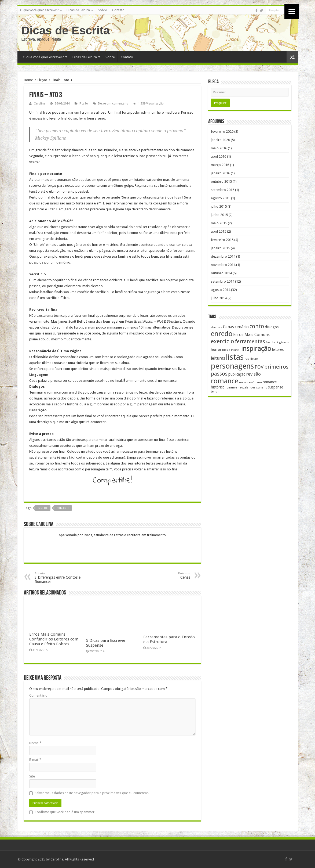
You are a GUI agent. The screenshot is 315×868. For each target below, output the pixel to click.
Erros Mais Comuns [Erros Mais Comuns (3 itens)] (251, 335)
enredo (43, 508)
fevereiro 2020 (222, 132)
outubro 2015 (221, 181)
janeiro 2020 (220, 140)
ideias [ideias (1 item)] (226, 350)
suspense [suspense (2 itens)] (276, 387)
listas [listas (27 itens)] (235, 357)
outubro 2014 (221, 273)
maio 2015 (219, 223)
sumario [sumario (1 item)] (262, 388)
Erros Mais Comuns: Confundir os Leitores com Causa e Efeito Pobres (54, 639)
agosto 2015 (221, 198)
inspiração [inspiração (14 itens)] (256, 349)
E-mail (35, 760)
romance (63, 508)
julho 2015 (219, 206)
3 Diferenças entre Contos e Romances (62, 578)
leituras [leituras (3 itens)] (218, 358)
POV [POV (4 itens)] (259, 367)
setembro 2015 (223, 190)
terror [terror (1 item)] (215, 392)
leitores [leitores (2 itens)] (278, 350)
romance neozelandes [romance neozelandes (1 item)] (240, 388)
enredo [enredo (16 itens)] (222, 334)
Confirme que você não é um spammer (62, 812)
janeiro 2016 (220, 173)
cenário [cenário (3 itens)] (242, 327)
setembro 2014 (223, 281)
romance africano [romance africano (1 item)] (250, 382)
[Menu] (292, 11)
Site (32, 776)
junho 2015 (219, 215)
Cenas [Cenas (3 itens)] (228, 327)
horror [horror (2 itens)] (216, 350)
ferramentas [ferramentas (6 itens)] (250, 342)
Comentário (38, 695)
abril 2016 (219, 156)
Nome (35, 743)
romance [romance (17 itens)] (225, 381)
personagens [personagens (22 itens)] (232, 366)
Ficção (42, 80)
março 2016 (220, 165)
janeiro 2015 (220, 248)
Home (28, 80)
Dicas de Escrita (66, 30)
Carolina (40, 104)
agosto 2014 (221, 290)
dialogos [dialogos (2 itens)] (272, 327)
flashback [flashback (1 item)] (272, 342)
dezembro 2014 (223, 256)
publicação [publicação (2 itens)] (237, 374)
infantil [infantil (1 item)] (236, 350)
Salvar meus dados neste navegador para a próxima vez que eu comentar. (92, 793)
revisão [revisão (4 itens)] (254, 374)
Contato (118, 10)
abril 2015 (219, 231)
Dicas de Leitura (78, 10)
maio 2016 (219, 148)
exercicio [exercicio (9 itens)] (222, 341)
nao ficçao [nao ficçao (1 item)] (251, 359)
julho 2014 (219, 298)
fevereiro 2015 (222, 240)
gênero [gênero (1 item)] (284, 342)
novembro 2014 (223, 265)
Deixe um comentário (113, 104)
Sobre (102, 10)
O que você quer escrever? (39, 10)
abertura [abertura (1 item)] (217, 327)
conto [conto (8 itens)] (257, 326)
